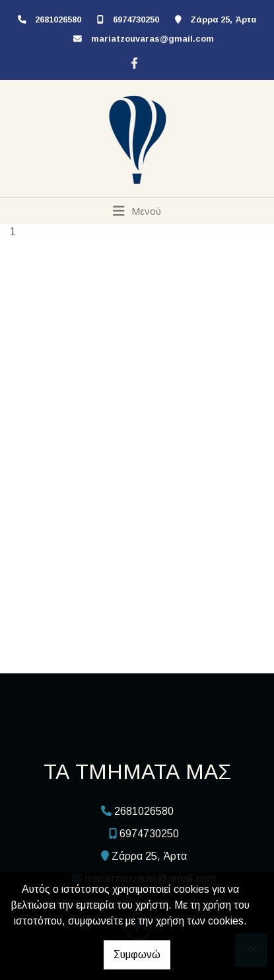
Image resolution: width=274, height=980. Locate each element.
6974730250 (136, 19)
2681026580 (58, 19)
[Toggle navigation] (137, 211)
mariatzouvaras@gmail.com (153, 39)
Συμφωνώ (137, 955)
